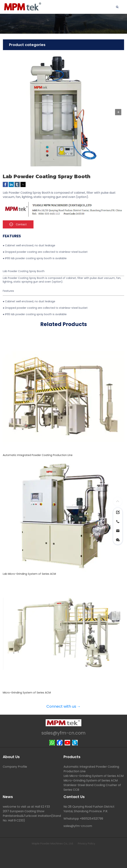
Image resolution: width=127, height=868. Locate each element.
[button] (118, 112)
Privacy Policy (87, 844)
